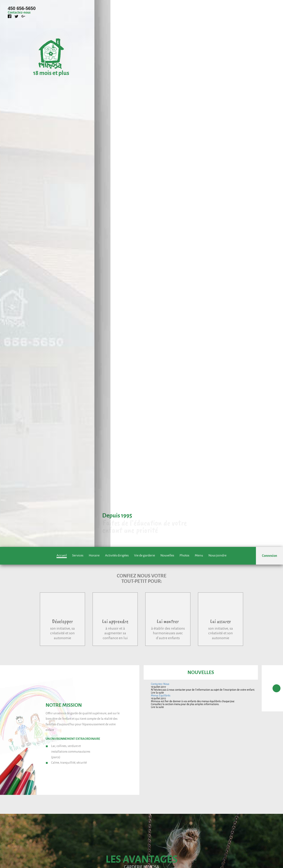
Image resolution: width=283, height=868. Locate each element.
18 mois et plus (51, 73)
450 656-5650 (22, 8)
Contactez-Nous (160, 684)
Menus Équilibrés (161, 696)
